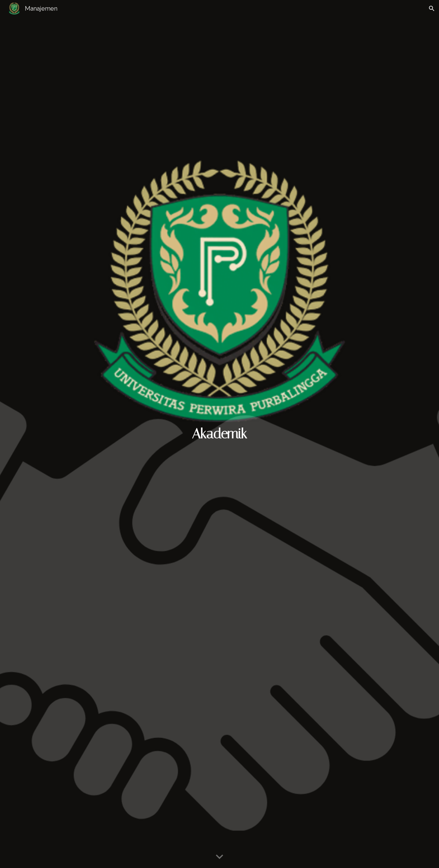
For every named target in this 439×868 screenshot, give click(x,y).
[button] (432, 9)
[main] (219, 434)
